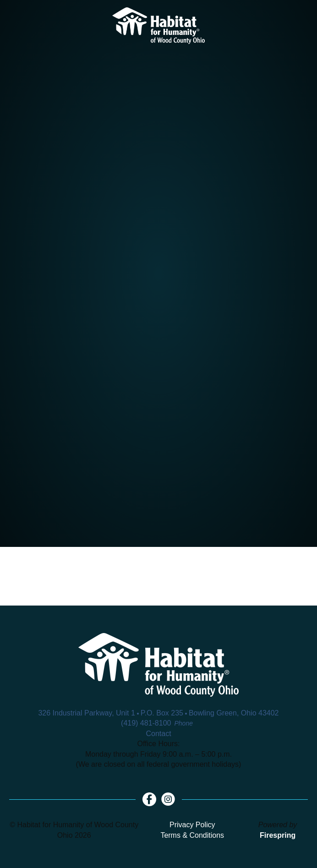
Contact (158, 734)
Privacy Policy (192, 825)
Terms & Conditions (192, 835)
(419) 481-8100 (146, 723)
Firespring (278, 835)
